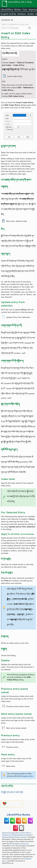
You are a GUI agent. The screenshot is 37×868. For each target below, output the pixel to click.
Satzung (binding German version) (14, 837)
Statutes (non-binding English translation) (17, 835)
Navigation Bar (27, 776)
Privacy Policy (25, 833)
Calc (25, 10)
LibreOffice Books (19, 814)
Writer (18, 10)
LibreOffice (7, 10)
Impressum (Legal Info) (10, 833)
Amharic (22, 14)
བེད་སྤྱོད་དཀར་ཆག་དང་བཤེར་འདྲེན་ (12, 792)
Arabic (31, 14)
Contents (6, 20)
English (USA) (8, 14)
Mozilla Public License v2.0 (19, 844)
